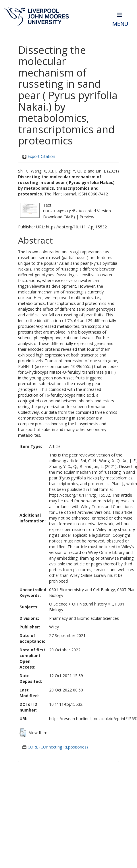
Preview (87, 217)
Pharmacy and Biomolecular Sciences (84, 618)
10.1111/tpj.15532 (66, 704)
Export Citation (39, 156)
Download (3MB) (59, 217)
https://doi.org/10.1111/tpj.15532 (76, 227)
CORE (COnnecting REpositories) (55, 747)
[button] (23, 733)
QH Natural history (89, 604)
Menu (120, 24)
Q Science (58, 604)
